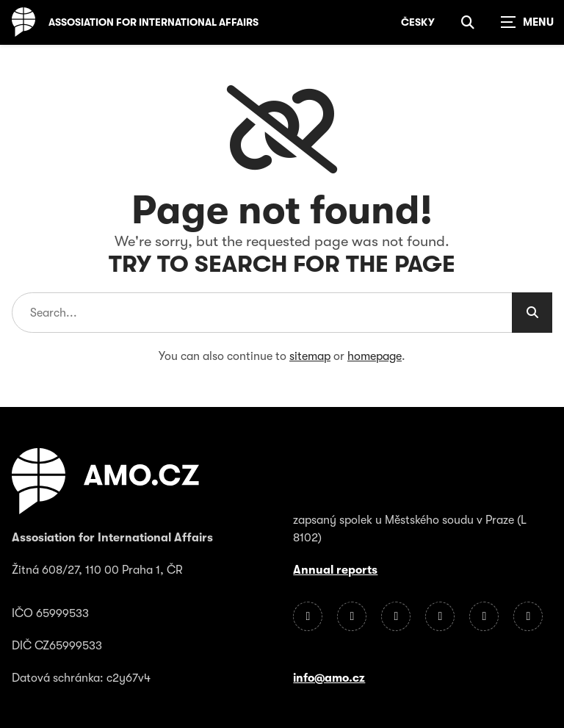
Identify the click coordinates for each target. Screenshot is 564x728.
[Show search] (468, 22)
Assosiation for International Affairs (153, 22)
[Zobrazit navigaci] (527, 22)
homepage (375, 356)
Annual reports (335, 570)
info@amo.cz (329, 678)
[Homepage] (23, 22)
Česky (418, 22)
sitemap (310, 356)
